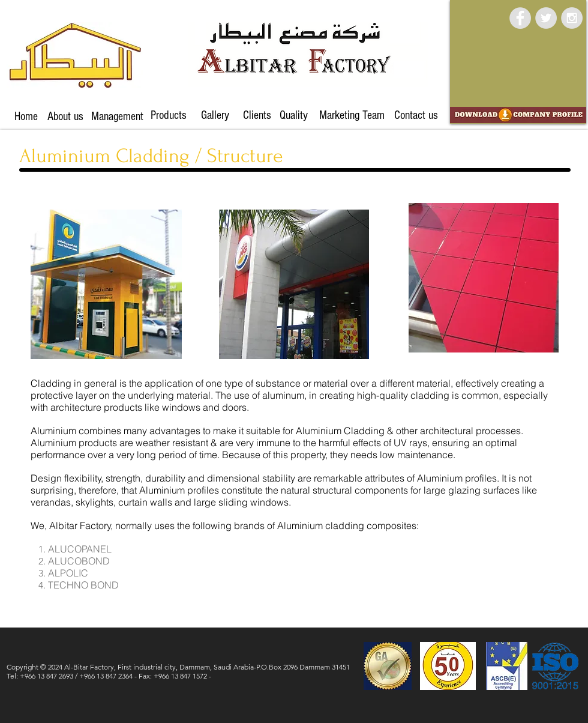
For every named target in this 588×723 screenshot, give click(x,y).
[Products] (169, 115)
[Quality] (293, 115)
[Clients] (257, 115)
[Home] (26, 116)
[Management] (117, 116)
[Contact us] (416, 115)
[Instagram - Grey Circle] (572, 18)
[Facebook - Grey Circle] (520, 18)
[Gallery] (215, 115)
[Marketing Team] (352, 115)
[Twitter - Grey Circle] (546, 18)
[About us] (65, 116)
